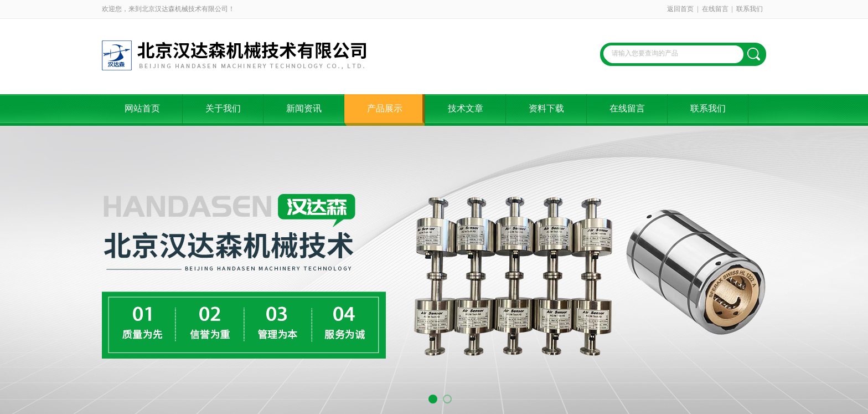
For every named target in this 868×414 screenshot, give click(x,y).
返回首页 (680, 9)
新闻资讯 (304, 108)
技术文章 (466, 108)
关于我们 (223, 108)
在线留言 (715, 9)
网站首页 (142, 108)
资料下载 (546, 108)
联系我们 (750, 9)
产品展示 (385, 108)
